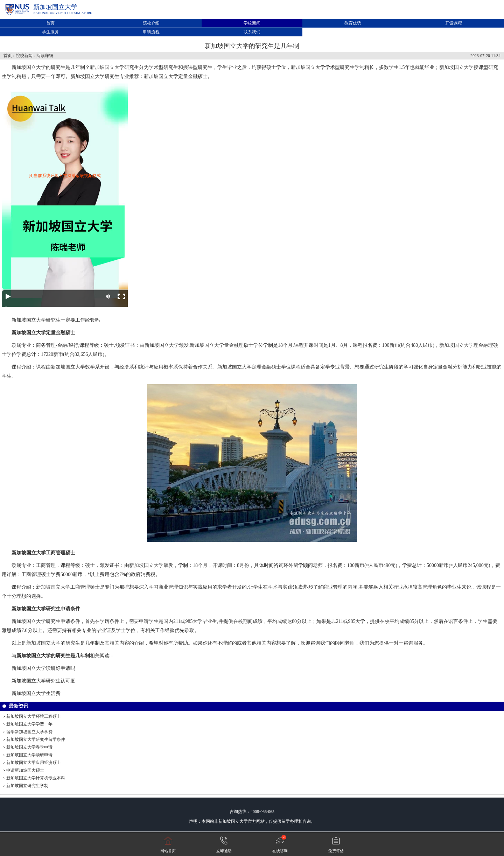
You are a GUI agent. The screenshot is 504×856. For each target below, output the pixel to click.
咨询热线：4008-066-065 (252, 812)
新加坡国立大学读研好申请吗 (43, 668)
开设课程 (454, 23)
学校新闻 (252, 23)
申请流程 (151, 32)
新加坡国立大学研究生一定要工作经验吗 (56, 320)
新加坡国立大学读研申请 (29, 755)
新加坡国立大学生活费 (36, 693)
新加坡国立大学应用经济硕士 (34, 763)
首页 (50, 23)
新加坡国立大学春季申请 (29, 747)
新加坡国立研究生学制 (27, 786)
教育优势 (353, 23)
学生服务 (50, 32)
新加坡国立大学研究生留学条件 (36, 739)
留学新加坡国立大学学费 (29, 732)
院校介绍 (151, 23)
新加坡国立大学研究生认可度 (43, 681)
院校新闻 (24, 56)
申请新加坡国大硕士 (25, 770)
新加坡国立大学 (55, 7)
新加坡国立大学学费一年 (29, 724)
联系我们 (252, 32)
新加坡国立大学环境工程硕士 (34, 716)
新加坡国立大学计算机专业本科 (36, 778)
